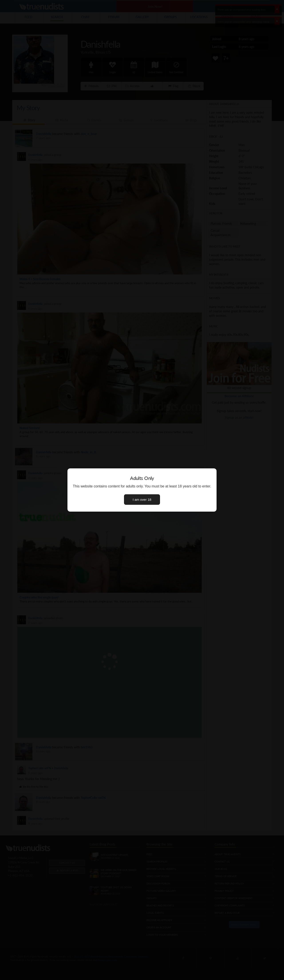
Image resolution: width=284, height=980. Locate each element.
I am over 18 (142, 500)
